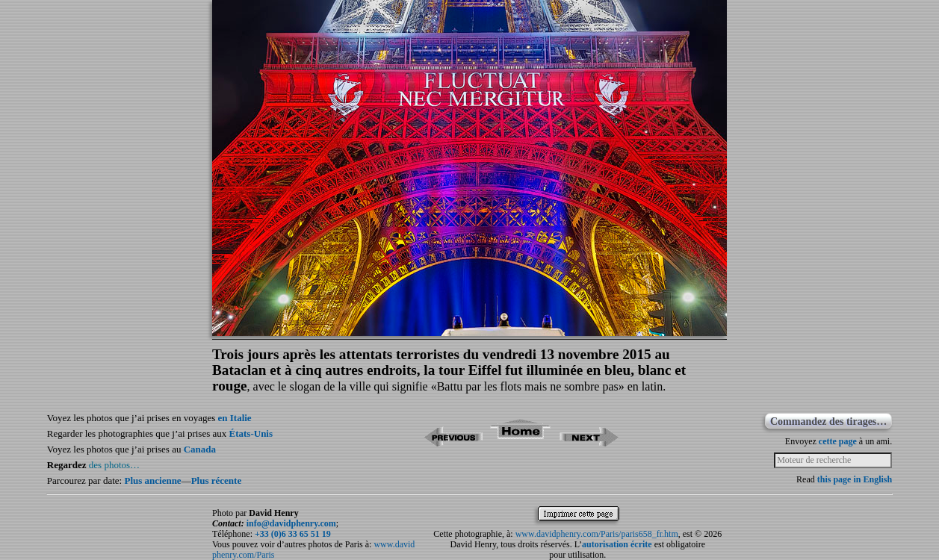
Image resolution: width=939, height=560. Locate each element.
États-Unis (251, 433)
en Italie (235, 418)
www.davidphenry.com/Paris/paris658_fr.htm (597, 534)
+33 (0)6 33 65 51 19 (293, 534)
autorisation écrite (617, 544)
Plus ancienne (152, 480)
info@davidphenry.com (291, 523)
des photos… (114, 465)
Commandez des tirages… (828, 421)
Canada (200, 449)
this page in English (855, 479)
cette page (838, 441)
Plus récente (217, 480)
